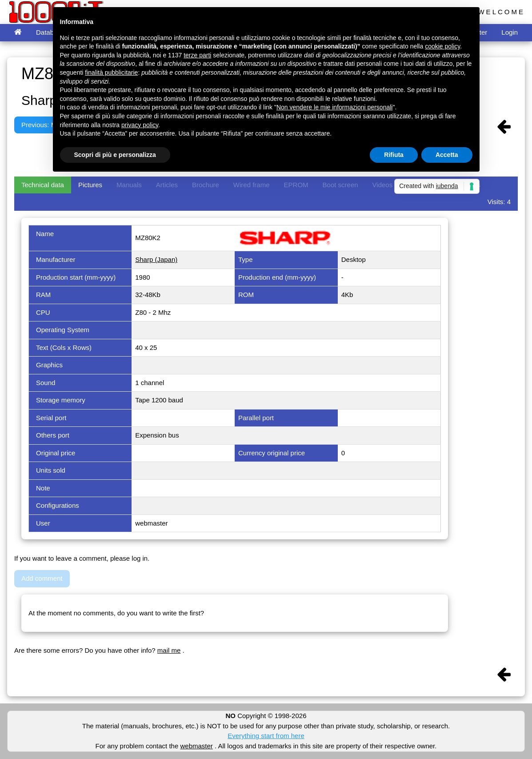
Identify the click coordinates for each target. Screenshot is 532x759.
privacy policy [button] (140, 125)
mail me (169, 650)
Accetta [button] (447, 155)
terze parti (197, 55)
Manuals (129, 185)
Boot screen (340, 185)
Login (510, 32)
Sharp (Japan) (156, 259)
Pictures (90, 185)
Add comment (42, 578)
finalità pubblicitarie (111, 72)
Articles (167, 185)
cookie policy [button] (442, 46)
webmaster (196, 746)
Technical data (43, 185)
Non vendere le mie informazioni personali (334, 107)
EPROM (296, 185)
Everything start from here (266, 736)
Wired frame (252, 185)
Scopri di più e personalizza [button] (115, 155)
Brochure (206, 185)
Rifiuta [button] (394, 155)
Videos (383, 185)
